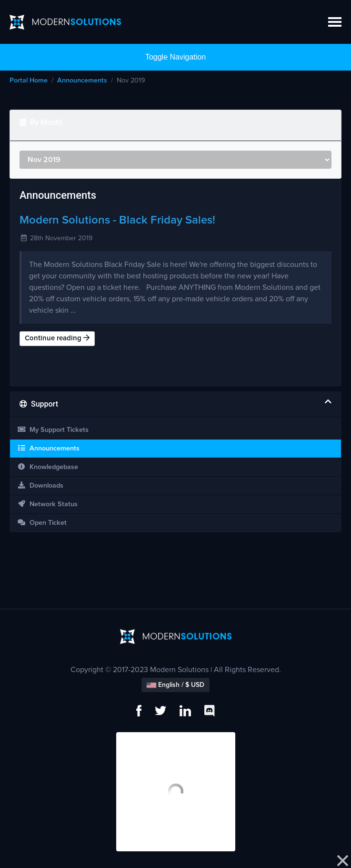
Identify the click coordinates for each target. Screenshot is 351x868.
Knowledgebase (48, 467)
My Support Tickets (53, 430)
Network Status (47, 504)
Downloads (40, 485)
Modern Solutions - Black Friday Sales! (117, 220)
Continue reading (57, 338)
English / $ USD (175, 685)
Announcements (82, 81)
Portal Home (29, 81)
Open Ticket (42, 523)
